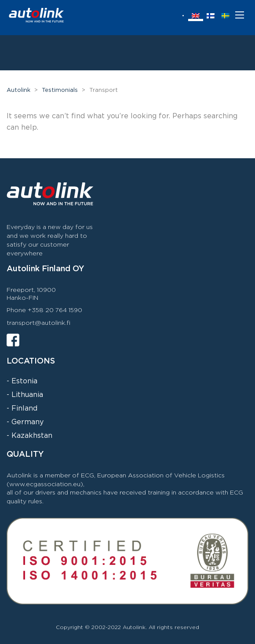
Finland (24, 409)
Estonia (24, 381)
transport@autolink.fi (38, 323)
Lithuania (27, 395)
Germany (27, 422)
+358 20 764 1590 (55, 310)
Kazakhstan (32, 436)
